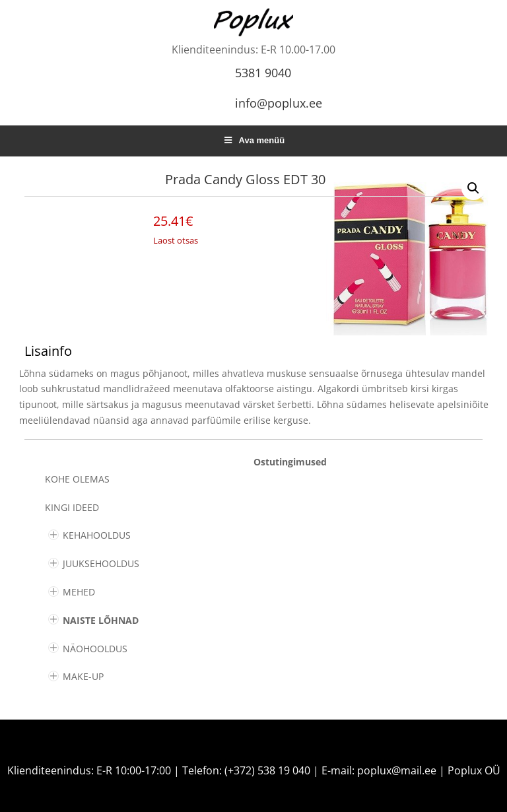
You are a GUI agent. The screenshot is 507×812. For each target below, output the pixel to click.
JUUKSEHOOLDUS (101, 563)
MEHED (79, 592)
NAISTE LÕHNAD (101, 620)
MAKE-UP (83, 676)
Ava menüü (253, 140)
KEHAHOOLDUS (97, 535)
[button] (473, 188)
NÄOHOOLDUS (95, 649)
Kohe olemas (77, 479)
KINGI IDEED (72, 507)
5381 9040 (263, 73)
